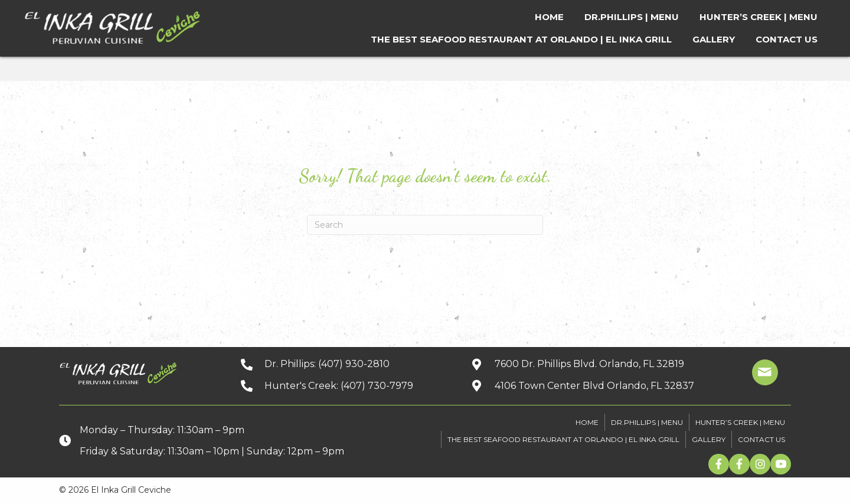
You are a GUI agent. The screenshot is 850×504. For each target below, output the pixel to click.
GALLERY (709, 439)
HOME (587, 422)
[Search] (425, 225)
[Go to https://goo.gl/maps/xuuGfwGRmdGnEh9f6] (593, 386)
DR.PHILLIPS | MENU (647, 422)
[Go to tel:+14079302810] (344, 364)
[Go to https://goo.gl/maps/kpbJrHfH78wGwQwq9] (593, 364)
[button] (719, 464)
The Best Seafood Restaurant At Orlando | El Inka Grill (563, 439)
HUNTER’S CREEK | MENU (740, 422)
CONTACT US (761, 439)
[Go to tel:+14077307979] (344, 386)
